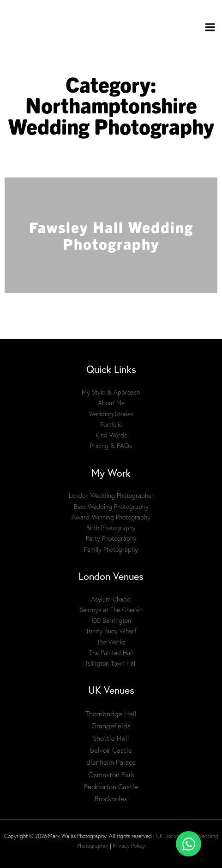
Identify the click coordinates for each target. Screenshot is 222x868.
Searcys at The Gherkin (111, 610)
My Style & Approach (111, 392)
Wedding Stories (111, 414)
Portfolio (111, 425)
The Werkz (111, 642)
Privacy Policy (129, 846)
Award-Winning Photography (111, 517)
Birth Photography (111, 528)
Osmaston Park (111, 775)
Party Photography (111, 538)
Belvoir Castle (111, 750)
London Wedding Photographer (111, 496)
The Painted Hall (111, 653)
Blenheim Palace (111, 762)
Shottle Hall (111, 738)
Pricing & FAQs (111, 446)
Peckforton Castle (111, 787)
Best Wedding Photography (111, 507)
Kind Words (111, 435)
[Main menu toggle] (210, 27)
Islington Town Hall (111, 663)
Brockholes (111, 799)
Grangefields (111, 726)
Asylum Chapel (111, 599)
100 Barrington (111, 620)
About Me (111, 403)
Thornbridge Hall (111, 714)
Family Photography (111, 549)
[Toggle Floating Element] (189, 844)
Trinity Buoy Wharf (111, 631)
